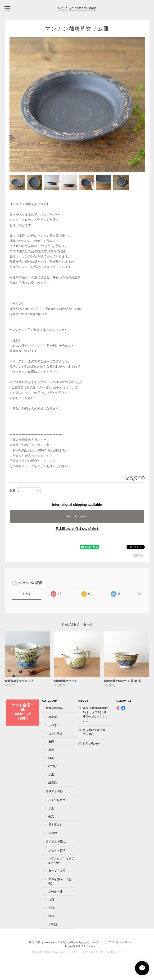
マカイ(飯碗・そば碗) (60, 881)
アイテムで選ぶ (56, 841)
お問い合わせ (91, 743)
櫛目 (51, 750)
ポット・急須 (57, 850)
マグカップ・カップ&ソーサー (61, 861)
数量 (12, 491)
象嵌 (51, 742)
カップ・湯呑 (57, 871)
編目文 (53, 782)
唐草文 (53, 717)
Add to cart (77, 516)
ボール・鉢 (55, 891)
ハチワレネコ (57, 800)
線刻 (51, 758)
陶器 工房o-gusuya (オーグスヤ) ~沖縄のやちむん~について (95, 714)
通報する (138, 555)
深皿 (51, 916)
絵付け (53, 766)
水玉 (51, 774)
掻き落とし (55, 825)
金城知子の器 (54, 791)
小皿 (51, 899)
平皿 (51, 908)
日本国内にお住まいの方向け (77, 529)
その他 (53, 833)
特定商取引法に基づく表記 (94, 732)
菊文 (51, 816)
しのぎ (53, 725)
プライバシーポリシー (119, 942)
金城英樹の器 (54, 708)
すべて (27, 594)
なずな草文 (55, 733)
